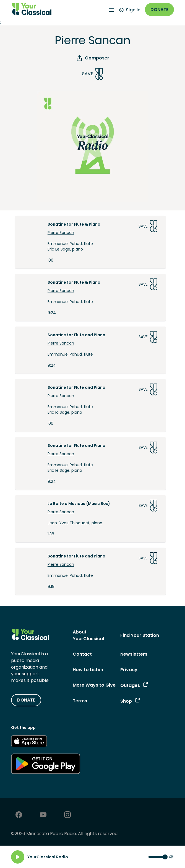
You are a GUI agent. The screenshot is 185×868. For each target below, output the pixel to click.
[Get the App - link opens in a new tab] (29, 742)
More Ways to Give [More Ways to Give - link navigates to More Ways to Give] (94, 685)
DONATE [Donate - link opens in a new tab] (26, 700)
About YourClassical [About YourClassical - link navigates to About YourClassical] (88, 635)
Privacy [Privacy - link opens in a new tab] (129, 670)
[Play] (18, 857)
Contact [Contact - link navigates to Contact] (82, 654)
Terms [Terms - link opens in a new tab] (80, 701)
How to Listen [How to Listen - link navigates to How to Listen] (88, 670)
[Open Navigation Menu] (111, 10)
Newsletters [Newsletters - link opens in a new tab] (134, 654)
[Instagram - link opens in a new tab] (67, 815)
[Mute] (171, 857)
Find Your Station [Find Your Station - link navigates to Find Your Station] (140, 635)
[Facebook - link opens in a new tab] (19, 815)
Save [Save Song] (92, 74)
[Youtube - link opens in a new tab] (43, 815)
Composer (93, 58)
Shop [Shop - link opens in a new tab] (130, 701)
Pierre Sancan (61, 233)
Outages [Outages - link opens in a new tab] (134, 685)
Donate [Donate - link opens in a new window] (159, 10)
